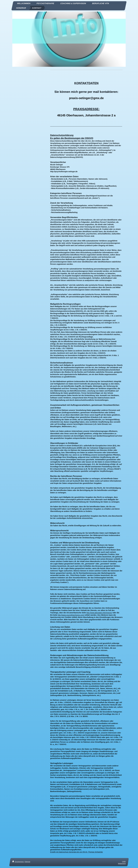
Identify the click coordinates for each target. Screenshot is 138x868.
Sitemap (27, 862)
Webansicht (122, 864)
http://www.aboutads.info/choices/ (99, 613)
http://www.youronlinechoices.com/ (71, 615)
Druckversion (18, 862)
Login (124, 861)
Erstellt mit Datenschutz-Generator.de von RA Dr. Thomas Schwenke (76, 852)
